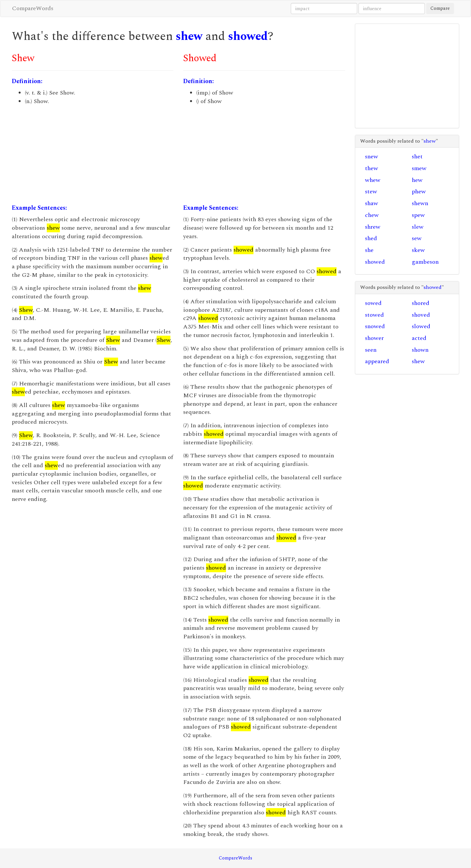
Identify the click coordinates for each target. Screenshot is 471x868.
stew (371, 192)
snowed (375, 326)
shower (374, 338)
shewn (420, 203)
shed (371, 238)
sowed (373, 303)
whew (373, 180)
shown (420, 350)
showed (248, 36)
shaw (372, 203)
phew (419, 192)
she (369, 250)
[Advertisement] (93, 155)
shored (421, 303)
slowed (421, 326)
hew (417, 180)
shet (417, 157)
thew (372, 168)
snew (372, 157)
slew (418, 227)
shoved (421, 315)
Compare (440, 8)
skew (418, 250)
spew (418, 215)
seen (371, 350)
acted (419, 338)
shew (189, 36)
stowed (375, 315)
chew (372, 215)
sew (417, 238)
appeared (377, 361)
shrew (373, 227)
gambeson (425, 262)
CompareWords (33, 8)
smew (419, 168)
